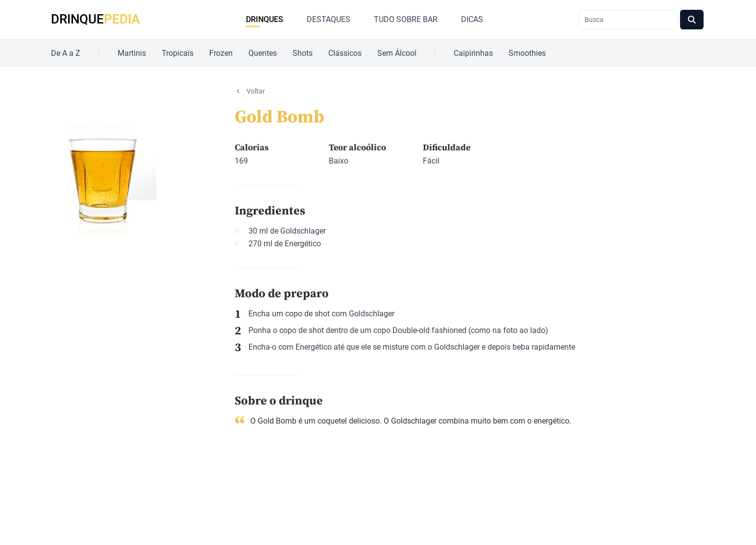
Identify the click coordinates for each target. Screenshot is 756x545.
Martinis (132, 53)
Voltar (256, 91)
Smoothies (527, 53)
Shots (303, 53)
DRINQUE (95, 19)
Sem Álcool (397, 53)
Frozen (221, 53)
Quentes (263, 53)
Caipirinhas (473, 53)
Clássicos (345, 53)
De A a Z (66, 53)
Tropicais (178, 53)
